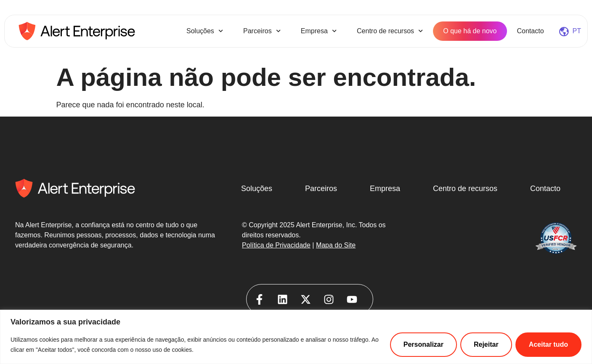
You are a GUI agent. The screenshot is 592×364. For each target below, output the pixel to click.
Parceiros (262, 31)
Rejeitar (486, 344)
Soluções (205, 31)
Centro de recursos (390, 31)
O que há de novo (470, 31)
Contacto (531, 31)
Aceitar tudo (548, 344)
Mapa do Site (336, 245)
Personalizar (423, 344)
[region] (296, 337)
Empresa (319, 31)
